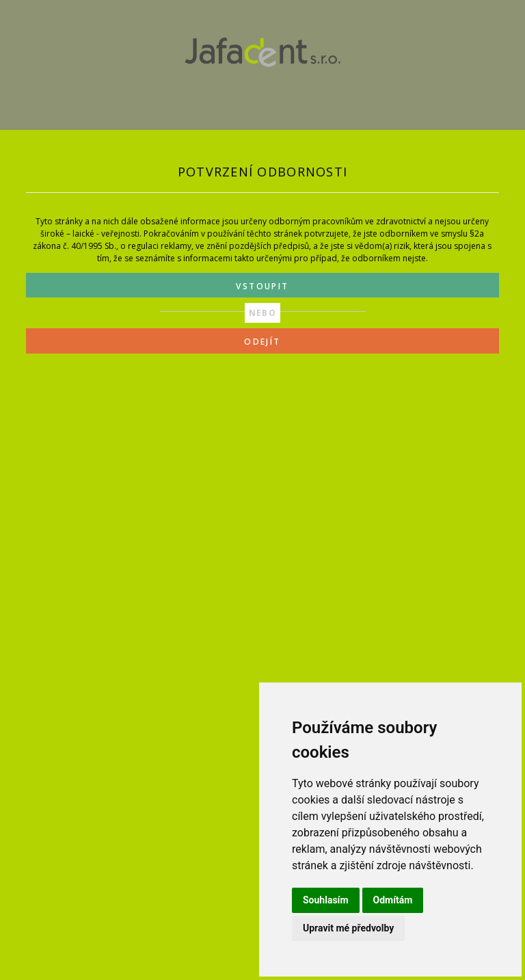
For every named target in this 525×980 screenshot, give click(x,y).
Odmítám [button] (393, 900)
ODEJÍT (262, 342)
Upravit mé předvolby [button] (348, 928)
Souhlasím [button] (326, 900)
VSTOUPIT (262, 286)
